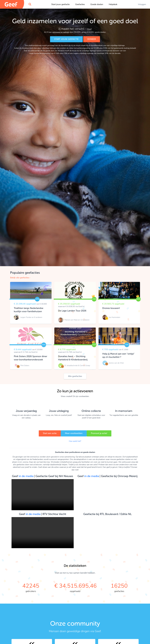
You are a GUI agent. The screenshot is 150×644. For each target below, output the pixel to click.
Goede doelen (97, 4)
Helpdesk (113, 4)
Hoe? (89, 29)
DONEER (93, 39)
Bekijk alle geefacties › (20, 278)
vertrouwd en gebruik (61, 32)
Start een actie (46, 433)
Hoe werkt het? (75, 441)
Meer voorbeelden (74, 433)
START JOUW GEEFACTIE (66, 39)
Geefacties (80, 4)
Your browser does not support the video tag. (43, 495)
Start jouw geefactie (60, 4)
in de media (26, 476)
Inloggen (142, 4)
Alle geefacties (75, 376)
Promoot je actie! (103, 433)
